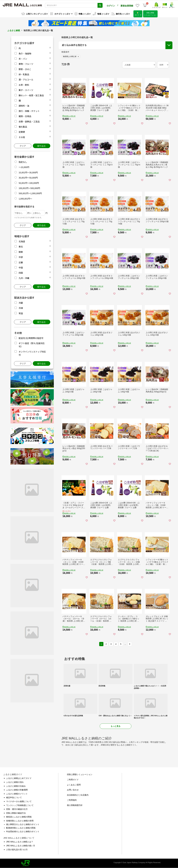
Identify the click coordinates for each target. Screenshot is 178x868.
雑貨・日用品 (25, 116)
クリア (23, 146)
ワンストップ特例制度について (20, 805)
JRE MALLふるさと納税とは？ (20, 842)
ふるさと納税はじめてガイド (19, 778)
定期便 (22, 132)
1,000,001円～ (25, 199)
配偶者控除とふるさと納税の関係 (21, 828)
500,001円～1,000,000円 (30, 193)
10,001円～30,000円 (28, 172)
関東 (21, 252)
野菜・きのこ (25, 69)
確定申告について (14, 797)
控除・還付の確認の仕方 (17, 809)
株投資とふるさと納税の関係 (19, 817)
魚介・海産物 (25, 54)
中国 (21, 268)
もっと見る (116, 726)
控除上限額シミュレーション (80, 774)
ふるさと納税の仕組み (16, 786)
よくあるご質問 (74, 785)
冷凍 (21, 308)
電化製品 (23, 127)
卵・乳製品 (24, 74)
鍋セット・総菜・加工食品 (31, 95)
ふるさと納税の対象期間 (17, 790)
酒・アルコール (26, 80)
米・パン (23, 59)
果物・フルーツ (26, 64)
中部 (21, 257)
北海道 (22, 241)
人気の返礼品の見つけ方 (17, 850)
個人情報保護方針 (75, 805)
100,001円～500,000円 (29, 188)
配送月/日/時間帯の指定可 (31, 338)
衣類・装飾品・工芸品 (29, 121)
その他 (22, 137)
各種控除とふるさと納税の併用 (20, 821)
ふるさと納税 (14, 30)
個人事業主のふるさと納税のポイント (23, 824)
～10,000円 (24, 167)
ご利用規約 (72, 800)
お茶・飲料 (24, 85)
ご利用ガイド (73, 780)
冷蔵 (21, 303)
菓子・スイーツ (26, 90)
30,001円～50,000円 (28, 178)
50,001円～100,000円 (29, 183)
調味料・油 (24, 106)
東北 (21, 247)
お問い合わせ (73, 790)
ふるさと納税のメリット (17, 794)
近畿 (21, 262)
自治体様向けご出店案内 (78, 795)
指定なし (23, 162)
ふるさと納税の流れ (15, 782)
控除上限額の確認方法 (16, 813)
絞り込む (41, 146)
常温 (21, 313)
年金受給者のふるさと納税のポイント (23, 831)
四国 (21, 273)
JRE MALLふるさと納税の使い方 (21, 846)
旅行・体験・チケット (29, 111)
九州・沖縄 (24, 278)
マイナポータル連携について (19, 801)
